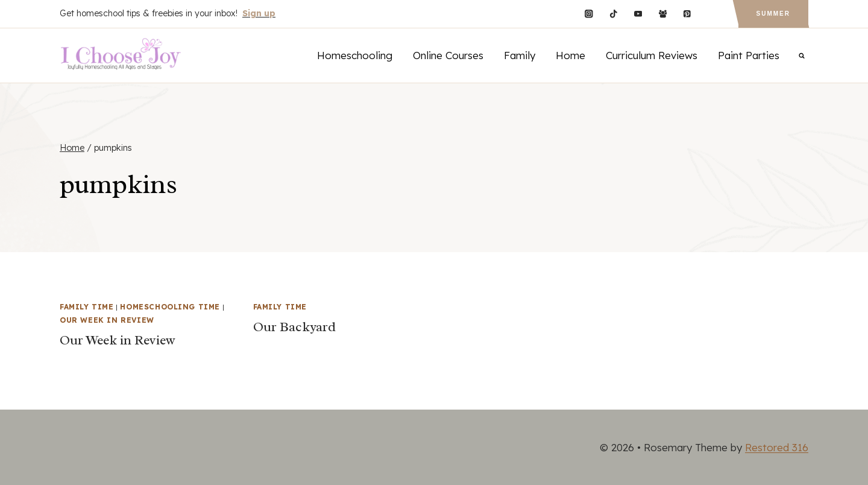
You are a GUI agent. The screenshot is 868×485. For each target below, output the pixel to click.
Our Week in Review (107, 320)
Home (571, 55)
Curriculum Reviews (652, 55)
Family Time (87, 307)
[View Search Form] (802, 55)
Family (520, 55)
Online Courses (448, 55)
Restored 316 (777, 447)
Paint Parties (749, 55)
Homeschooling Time (170, 307)
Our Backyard (294, 327)
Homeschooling (355, 55)
